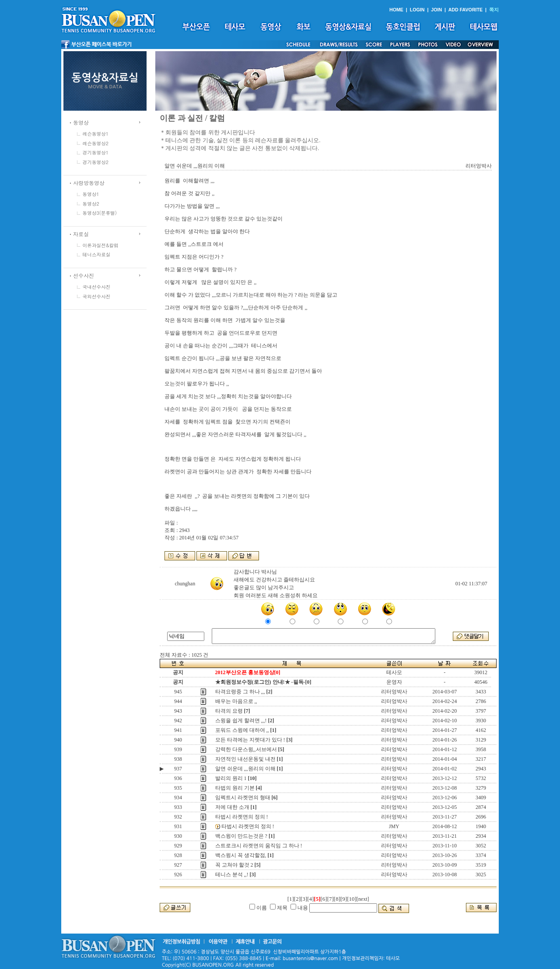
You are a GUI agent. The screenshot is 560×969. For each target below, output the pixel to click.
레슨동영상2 (96, 143)
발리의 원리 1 (231, 778)
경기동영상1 (96, 152)
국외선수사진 (97, 296)
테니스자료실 (97, 254)
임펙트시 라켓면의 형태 (243, 798)
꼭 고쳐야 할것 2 (234, 865)
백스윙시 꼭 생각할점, (241, 855)
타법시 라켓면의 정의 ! (242, 817)
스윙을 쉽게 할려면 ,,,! (241, 721)
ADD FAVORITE (466, 10)
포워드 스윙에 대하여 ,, (242, 730)
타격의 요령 (229, 711)
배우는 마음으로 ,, (236, 701)
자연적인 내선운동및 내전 (245, 759)
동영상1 (91, 194)
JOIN (436, 10)
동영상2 (91, 204)
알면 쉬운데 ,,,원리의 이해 (245, 769)
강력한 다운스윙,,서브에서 (246, 749)
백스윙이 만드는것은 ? (241, 836)
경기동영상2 (96, 162)
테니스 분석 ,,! (232, 875)
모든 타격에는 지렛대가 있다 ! (250, 740)
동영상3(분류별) (100, 213)
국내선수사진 (97, 287)
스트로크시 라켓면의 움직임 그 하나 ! (259, 846)
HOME (396, 10)
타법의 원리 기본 (235, 788)
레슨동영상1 (96, 134)
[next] (363, 899)
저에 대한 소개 (232, 807)
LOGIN (417, 10)
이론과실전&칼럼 (101, 245)
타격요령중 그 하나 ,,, (240, 692)
